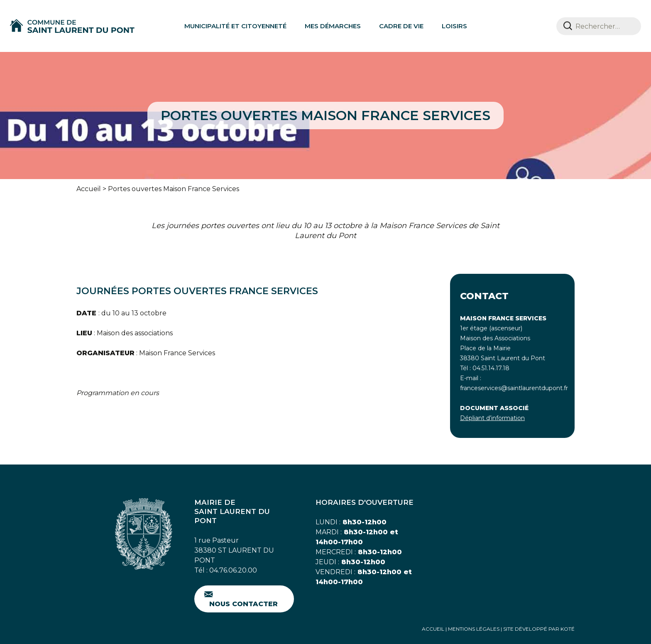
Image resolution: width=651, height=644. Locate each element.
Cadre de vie (401, 26)
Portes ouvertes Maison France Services (174, 189)
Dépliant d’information (492, 418)
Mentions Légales (474, 629)
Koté (568, 629)
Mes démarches (333, 26)
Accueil (89, 189)
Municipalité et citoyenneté (235, 26)
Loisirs (454, 26)
